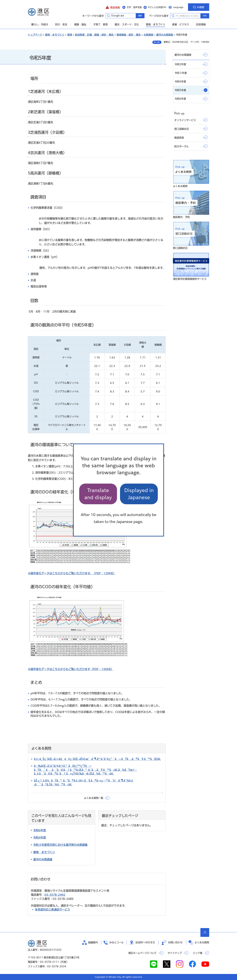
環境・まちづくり (55, 35)
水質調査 (148, 35)
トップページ (35, 35)
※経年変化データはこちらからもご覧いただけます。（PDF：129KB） (72, 573)
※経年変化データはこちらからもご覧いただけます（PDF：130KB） (71, 669)
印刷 (158, 42)
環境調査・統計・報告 (129, 35)
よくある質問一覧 (94, 798)
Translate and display (98, 494)
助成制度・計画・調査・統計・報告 (94, 35)
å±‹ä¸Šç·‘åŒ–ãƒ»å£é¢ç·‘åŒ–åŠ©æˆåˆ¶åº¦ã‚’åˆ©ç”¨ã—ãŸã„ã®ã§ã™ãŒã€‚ (97, 759)
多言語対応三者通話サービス (53, 910)
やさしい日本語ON (157, 7)
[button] (113, 7)
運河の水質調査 (165, 35)
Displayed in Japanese (139, 494)
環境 (70, 35)
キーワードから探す (108, 16)
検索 (205, 16)
